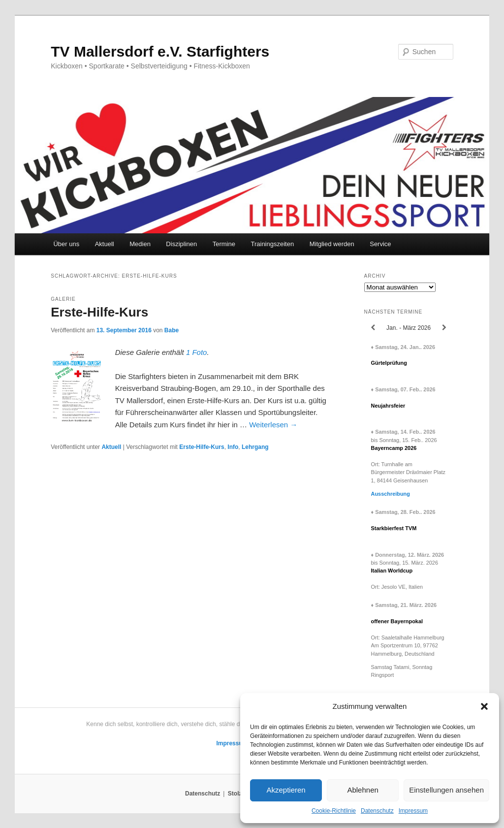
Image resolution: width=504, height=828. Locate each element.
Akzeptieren (286, 790)
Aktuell (105, 244)
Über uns (66, 244)
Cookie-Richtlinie (334, 811)
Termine (224, 244)
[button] (484, 706)
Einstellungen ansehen (446, 790)
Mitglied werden (332, 244)
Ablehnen (362, 790)
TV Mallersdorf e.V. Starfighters (160, 51)
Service (380, 244)
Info (233, 447)
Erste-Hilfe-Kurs (99, 312)
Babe (172, 330)
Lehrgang (255, 447)
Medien (140, 244)
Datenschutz (377, 811)
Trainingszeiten (272, 244)
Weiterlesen (273, 425)
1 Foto (197, 352)
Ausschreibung (391, 494)
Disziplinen (181, 244)
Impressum (413, 811)
